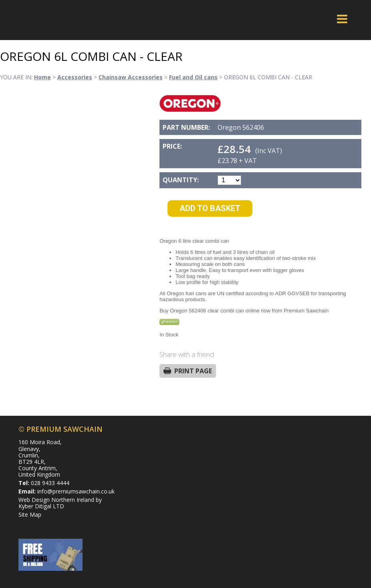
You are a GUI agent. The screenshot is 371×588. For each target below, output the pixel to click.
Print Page (193, 371)
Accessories (75, 77)
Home (42, 77)
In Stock (169, 335)
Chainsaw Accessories (131, 77)
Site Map (30, 514)
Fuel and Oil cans (193, 77)
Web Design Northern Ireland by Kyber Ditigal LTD (60, 503)
